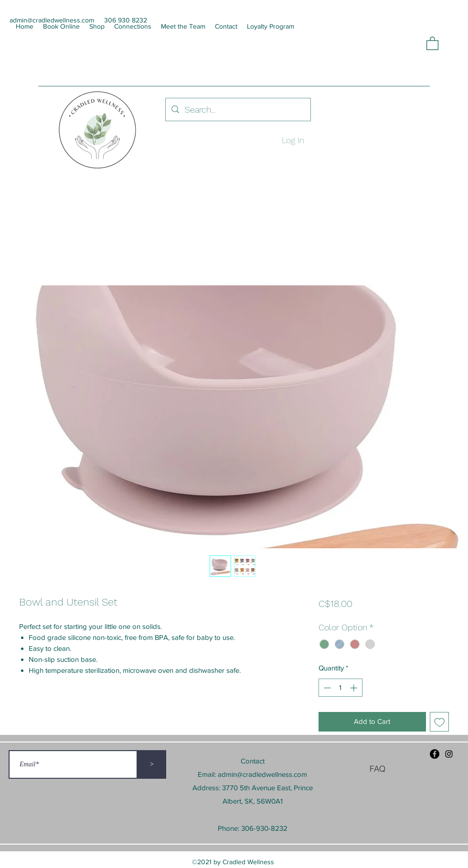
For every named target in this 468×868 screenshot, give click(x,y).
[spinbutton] (340, 688)
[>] (152, 764)
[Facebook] (435, 754)
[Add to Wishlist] (440, 722)
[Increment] (355, 688)
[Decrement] (326, 688)
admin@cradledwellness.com (262, 774)
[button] (432, 43)
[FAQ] (377, 768)
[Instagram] (449, 754)
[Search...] (238, 110)
